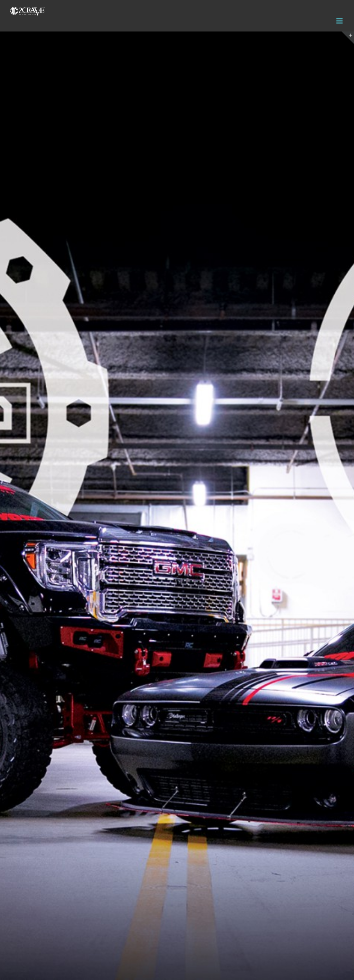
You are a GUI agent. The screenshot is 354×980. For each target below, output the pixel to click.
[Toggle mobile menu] (340, 21)
